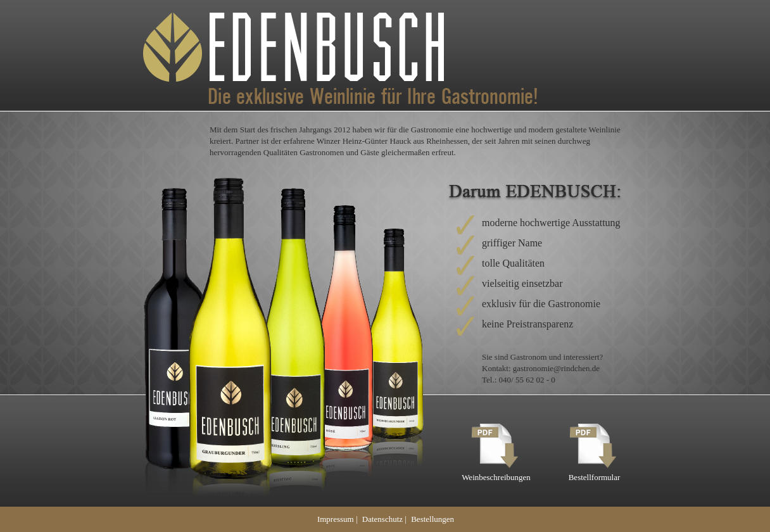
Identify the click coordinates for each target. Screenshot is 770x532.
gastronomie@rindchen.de (556, 368)
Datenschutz (382, 519)
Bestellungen (432, 519)
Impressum (336, 519)
